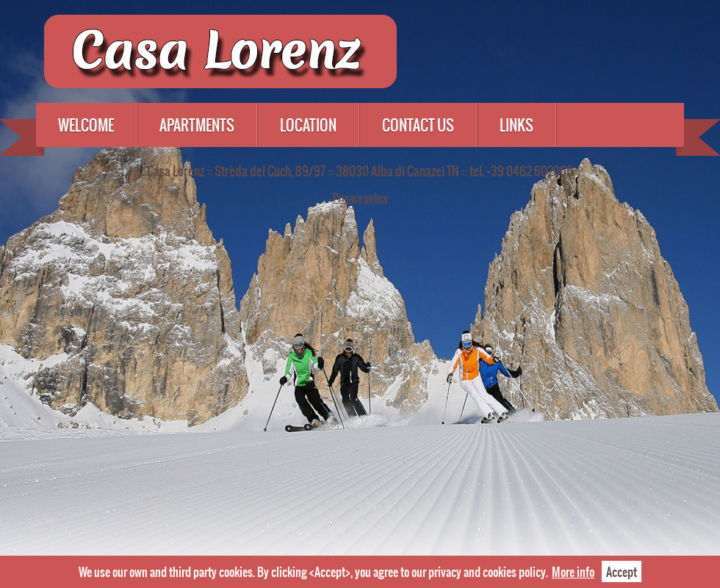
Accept (622, 571)
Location (308, 125)
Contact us (418, 125)
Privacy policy (360, 198)
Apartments (197, 125)
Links (516, 125)
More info (573, 571)
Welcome (86, 125)
